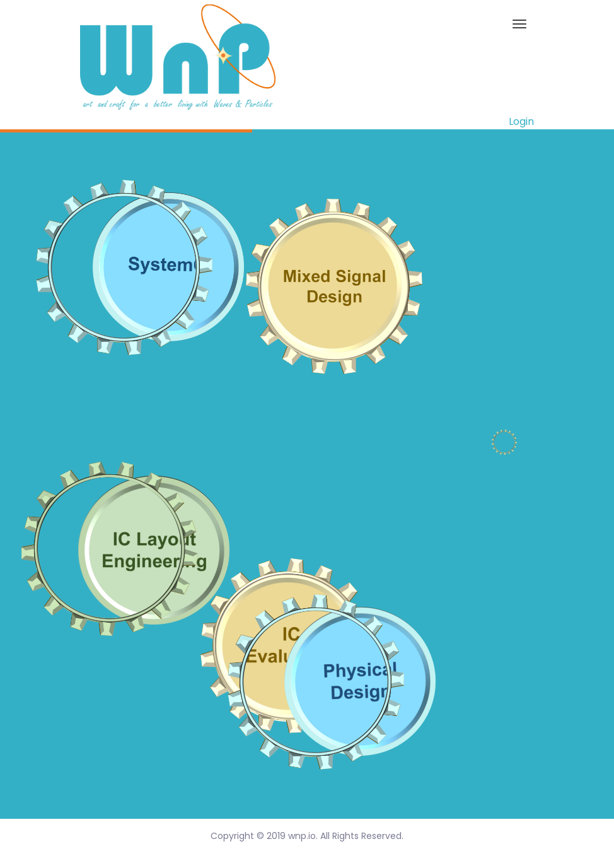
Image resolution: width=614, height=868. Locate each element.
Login (521, 121)
